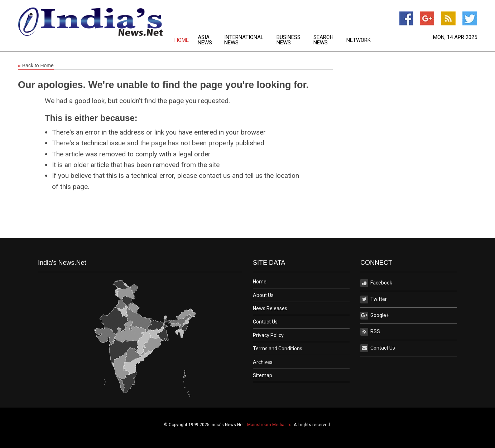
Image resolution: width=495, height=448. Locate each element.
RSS (370, 332)
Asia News (205, 40)
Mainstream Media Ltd (269, 425)
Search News (323, 40)
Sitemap (263, 375)
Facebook (376, 283)
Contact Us (265, 322)
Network (359, 40)
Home (182, 40)
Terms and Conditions (278, 349)
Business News (289, 40)
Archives (263, 362)
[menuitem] (186, 40)
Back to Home (36, 66)
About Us (263, 295)
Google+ (375, 316)
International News (244, 40)
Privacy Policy (268, 335)
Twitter (374, 300)
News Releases (270, 308)
